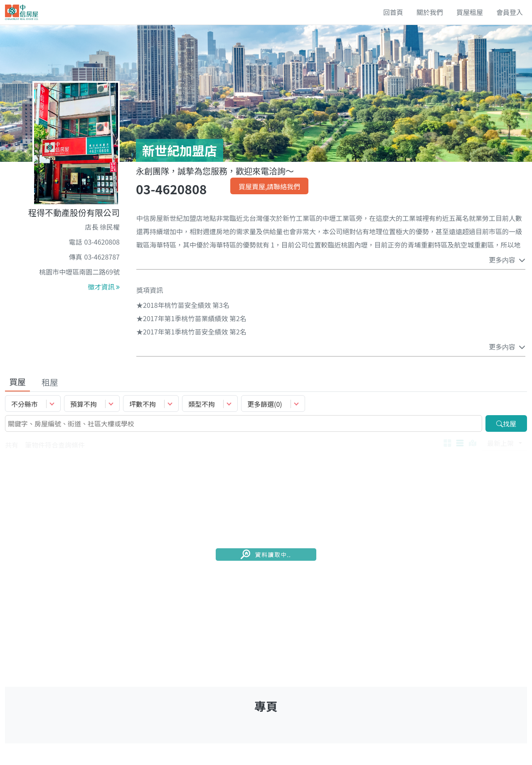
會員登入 (510, 12)
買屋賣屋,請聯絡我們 (269, 186)
